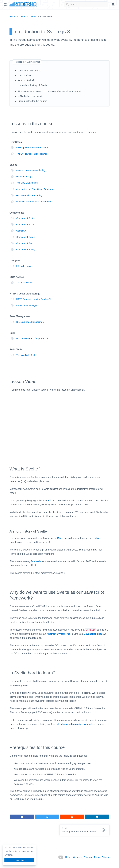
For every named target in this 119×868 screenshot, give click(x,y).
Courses (77, 857)
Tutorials (23, 17)
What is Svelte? (26, 80)
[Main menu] (5, 5)
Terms (97, 857)
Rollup (97, 538)
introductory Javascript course (73, 724)
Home (13, 17)
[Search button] (66, 4)
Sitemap (88, 857)
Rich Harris (63, 538)
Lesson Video (25, 76)
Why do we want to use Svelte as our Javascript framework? (49, 91)
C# (50, 501)
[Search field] (86, 4)
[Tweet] (47, 817)
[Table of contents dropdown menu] (113, 5)
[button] (85, 830)
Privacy (106, 857)
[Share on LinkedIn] (72, 817)
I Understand (19, 860)
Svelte (34, 17)
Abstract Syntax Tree (58, 634)
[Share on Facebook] (22, 817)
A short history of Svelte (35, 85)
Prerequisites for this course (32, 101)
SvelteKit (36, 561)
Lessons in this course (29, 71)
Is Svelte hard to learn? (30, 96)
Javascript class (93, 634)
